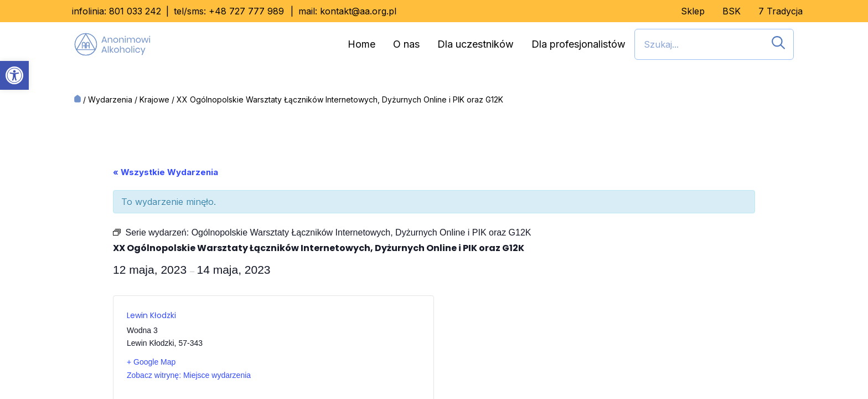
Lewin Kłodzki (151, 315)
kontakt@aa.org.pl (358, 11)
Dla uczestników (476, 44)
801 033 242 (135, 11)
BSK (732, 11)
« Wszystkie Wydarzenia (166, 172)
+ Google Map (151, 362)
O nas (406, 44)
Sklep (693, 11)
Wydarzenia (110, 99)
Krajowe (154, 99)
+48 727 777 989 (246, 11)
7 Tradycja (781, 11)
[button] (14, 75)
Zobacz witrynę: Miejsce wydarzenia (189, 375)
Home (361, 44)
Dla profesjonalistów (578, 44)
